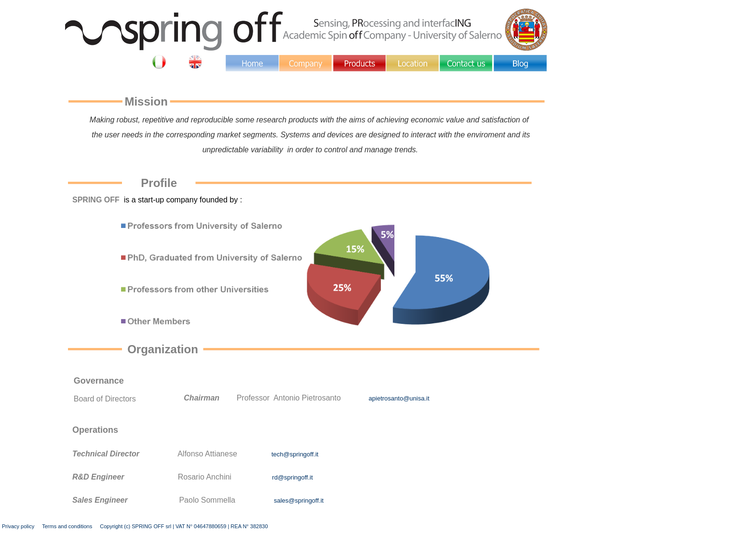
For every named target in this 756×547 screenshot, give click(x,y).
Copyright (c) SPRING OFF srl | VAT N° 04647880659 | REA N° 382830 (184, 526)
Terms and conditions (67, 526)
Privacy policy (18, 526)
